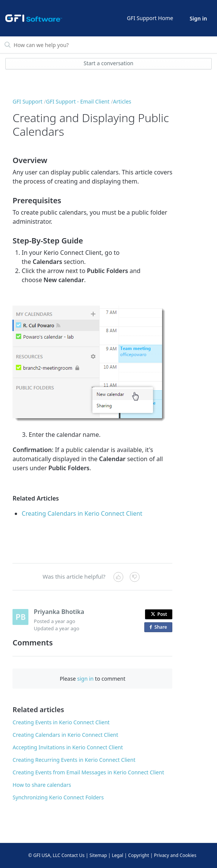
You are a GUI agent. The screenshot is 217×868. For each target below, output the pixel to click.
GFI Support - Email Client (78, 101)
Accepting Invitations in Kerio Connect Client (68, 747)
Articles (122, 101)
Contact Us (73, 855)
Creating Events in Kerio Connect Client (61, 722)
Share (160, 627)
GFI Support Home (150, 18)
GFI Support (27, 101)
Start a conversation (109, 63)
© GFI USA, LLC (44, 855)
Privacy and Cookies (175, 855)
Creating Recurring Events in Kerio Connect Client (74, 760)
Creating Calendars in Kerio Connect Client (82, 513)
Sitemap (98, 855)
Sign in (198, 18)
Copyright (138, 855)
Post (159, 614)
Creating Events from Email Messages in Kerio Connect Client (88, 772)
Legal (117, 855)
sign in (85, 679)
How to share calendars (42, 785)
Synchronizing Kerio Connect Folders (58, 797)
